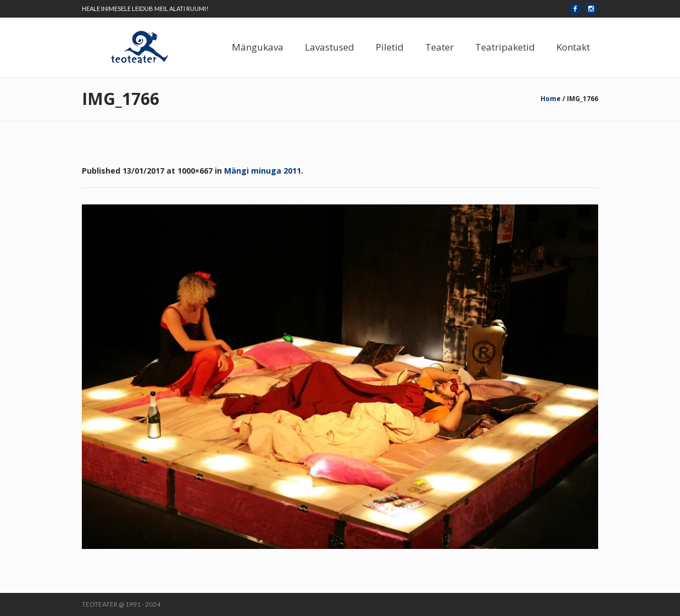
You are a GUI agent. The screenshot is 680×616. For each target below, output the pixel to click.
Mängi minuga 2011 (263, 171)
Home (551, 99)
